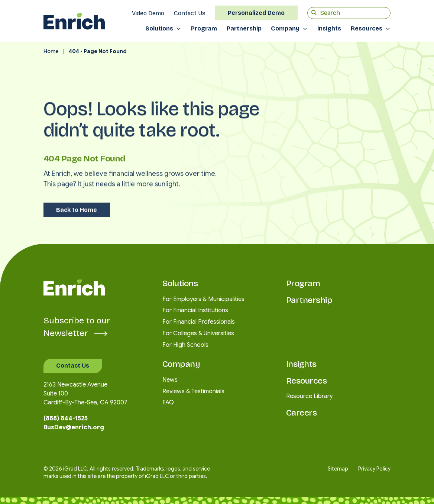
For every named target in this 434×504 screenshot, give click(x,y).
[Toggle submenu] (181, 28)
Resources (367, 28)
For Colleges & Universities (198, 333)
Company (285, 28)
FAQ (168, 403)
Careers (302, 413)
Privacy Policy (374, 469)
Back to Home (77, 202)
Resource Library (309, 396)
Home (51, 51)
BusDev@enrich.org (74, 427)
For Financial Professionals (199, 322)
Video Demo (148, 13)
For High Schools (185, 345)
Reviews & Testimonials (193, 391)
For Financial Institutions (195, 310)
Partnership (244, 28)
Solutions (159, 28)
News (170, 380)
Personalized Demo (256, 13)
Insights (329, 28)
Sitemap (338, 469)
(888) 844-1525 (66, 419)
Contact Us (190, 13)
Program (204, 28)
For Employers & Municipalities (203, 299)
